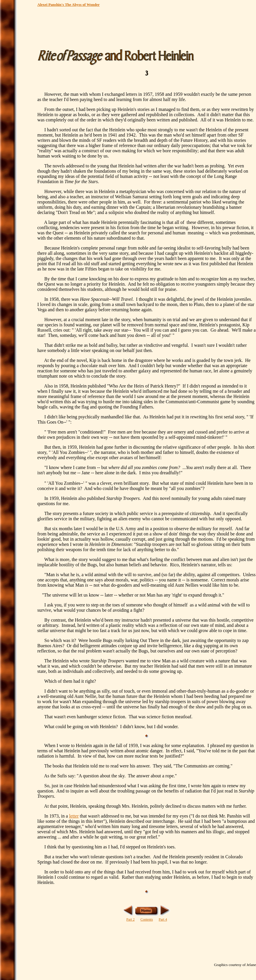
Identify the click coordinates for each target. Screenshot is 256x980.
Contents (147, 919)
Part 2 (130, 919)
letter (74, 816)
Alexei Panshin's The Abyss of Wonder (69, 5)
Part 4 (163, 919)
